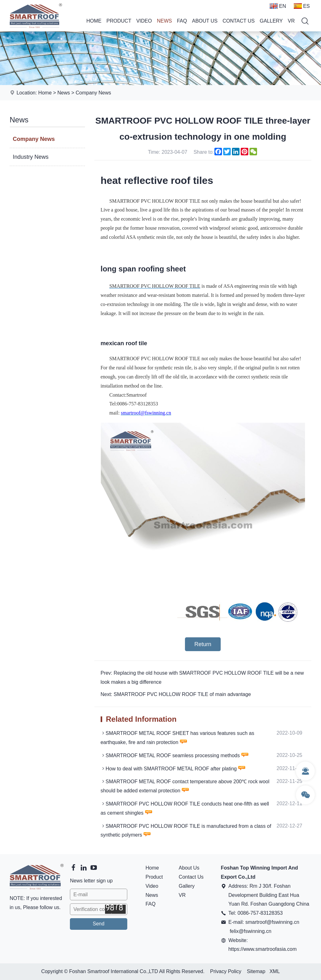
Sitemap (256, 971)
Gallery (271, 21)
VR (291, 21)
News (164, 21)
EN (278, 6)
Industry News (31, 157)
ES (302, 6)
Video (144, 21)
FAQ (182, 21)
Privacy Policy (226, 971)
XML (275, 971)
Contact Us (239, 21)
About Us (205, 21)
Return (203, 644)
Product (119, 21)
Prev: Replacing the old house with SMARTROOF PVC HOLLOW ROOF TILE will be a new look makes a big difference (202, 677)
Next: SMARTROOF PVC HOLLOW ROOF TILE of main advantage (176, 694)
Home (94, 21)
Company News (93, 93)
